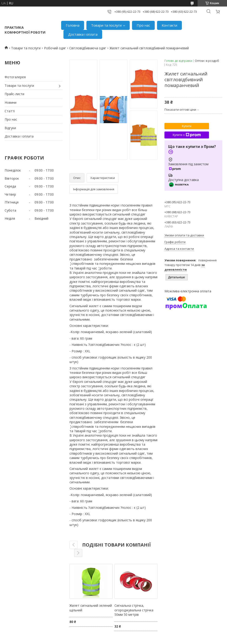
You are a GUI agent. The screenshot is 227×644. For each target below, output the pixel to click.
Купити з (187, 135)
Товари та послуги (106, 25)
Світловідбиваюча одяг (88, 48)
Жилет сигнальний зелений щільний (91, 608)
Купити (187, 126)
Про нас (143, 25)
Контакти (169, 25)
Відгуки (10, 128)
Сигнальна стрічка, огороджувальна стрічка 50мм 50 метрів (134, 610)
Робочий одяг (55, 48)
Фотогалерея (15, 77)
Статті (10, 111)
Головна (73, 25)
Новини (11, 102)
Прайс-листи (14, 94)
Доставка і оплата (83, 34)
